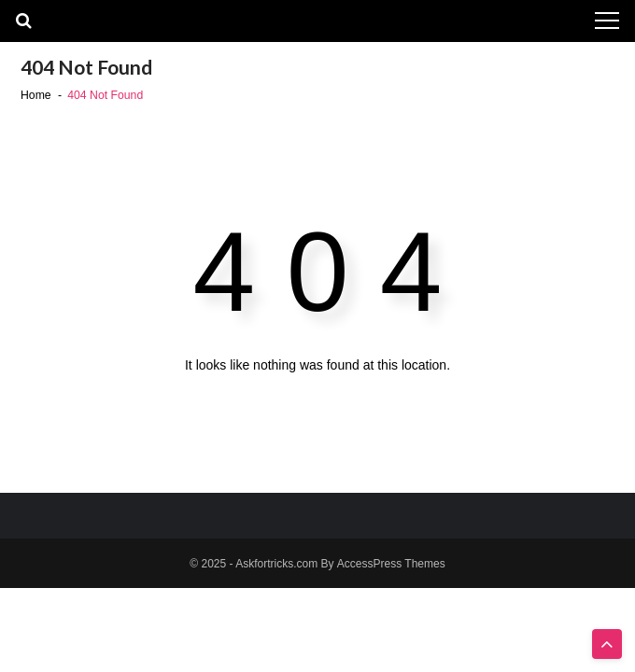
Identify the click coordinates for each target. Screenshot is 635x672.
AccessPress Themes (391, 564)
